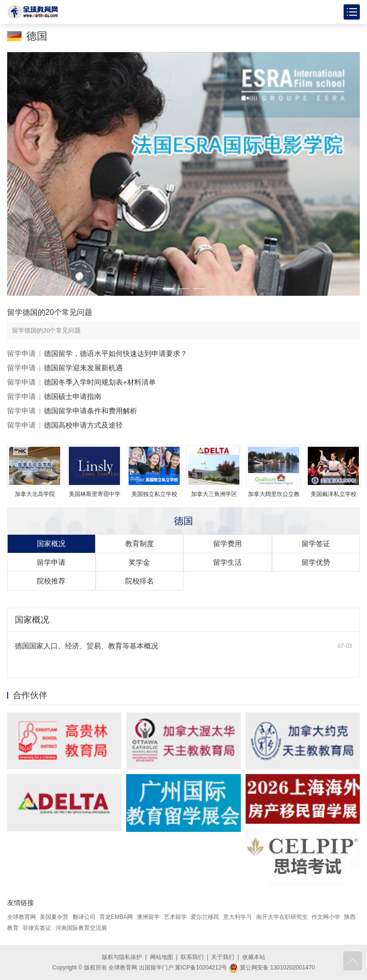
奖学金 (139, 562)
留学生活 (227, 562)
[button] (168, 289)
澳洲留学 (148, 917)
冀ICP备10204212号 (201, 968)
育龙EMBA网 (116, 917)
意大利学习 (237, 917)
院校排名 (140, 581)
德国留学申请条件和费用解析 (91, 411)
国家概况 (51, 544)
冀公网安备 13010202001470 (272, 968)
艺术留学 (175, 917)
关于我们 (223, 957)
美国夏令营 (54, 917)
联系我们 (192, 957)
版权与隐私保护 (122, 957)
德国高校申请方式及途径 (83, 425)
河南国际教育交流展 (81, 928)
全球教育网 (22, 917)
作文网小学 (326, 917)
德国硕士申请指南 (73, 396)
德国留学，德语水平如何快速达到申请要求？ (116, 353)
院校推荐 (51, 581)
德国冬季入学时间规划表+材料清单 (100, 382)
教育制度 (140, 544)
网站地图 (162, 957)
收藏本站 (254, 957)
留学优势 (316, 562)
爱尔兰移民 (205, 917)
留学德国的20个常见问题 (50, 312)
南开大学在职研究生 (282, 917)
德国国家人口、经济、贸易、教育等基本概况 (86, 646)
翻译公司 (84, 917)
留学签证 (316, 544)
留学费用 (227, 544)
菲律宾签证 (37, 928)
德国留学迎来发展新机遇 (83, 368)
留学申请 (22, 353)
